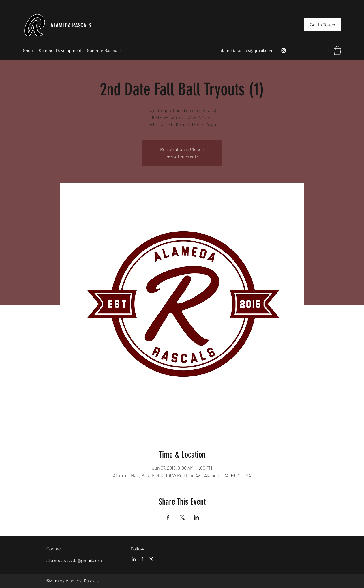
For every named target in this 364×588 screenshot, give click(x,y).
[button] (337, 51)
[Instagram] (284, 51)
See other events (182, 156)
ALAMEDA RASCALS (71, 25)
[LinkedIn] (134, 559)
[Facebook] (142, 559)
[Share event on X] (182, 517)
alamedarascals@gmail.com (247, 51)
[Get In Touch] (322, 25)
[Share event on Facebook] (168, 517)
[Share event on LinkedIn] (196, 517)
